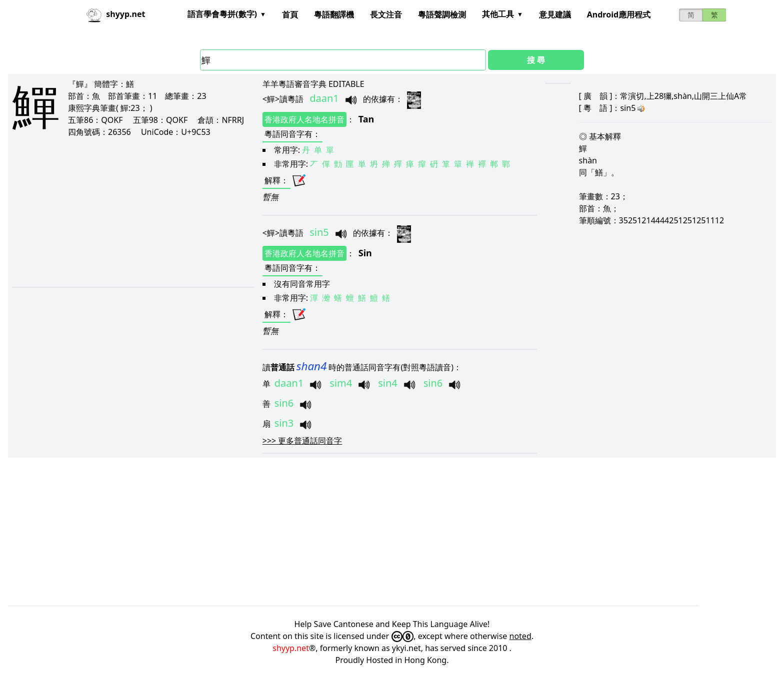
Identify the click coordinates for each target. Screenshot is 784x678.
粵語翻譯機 (334, 14)
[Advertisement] (121, 212)
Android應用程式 (619, 14)
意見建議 (555, 14)
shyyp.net (291, 648)
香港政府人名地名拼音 (304, 119)
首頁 (290, 14)
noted (520, 636)
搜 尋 (536, 60)
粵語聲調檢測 (442, 14)
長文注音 (386, 14)
